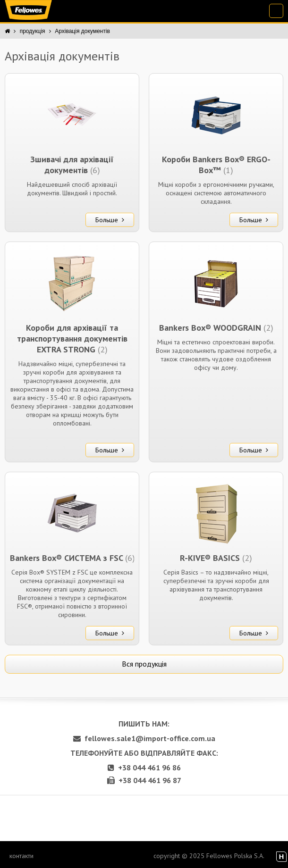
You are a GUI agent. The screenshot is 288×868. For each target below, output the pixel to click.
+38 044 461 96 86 (144, 768)
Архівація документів (82, 31)
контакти (21, 856)
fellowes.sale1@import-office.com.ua (144, 738)
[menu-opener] (276, 11)
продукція (33, 31)
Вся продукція (144, 664)
